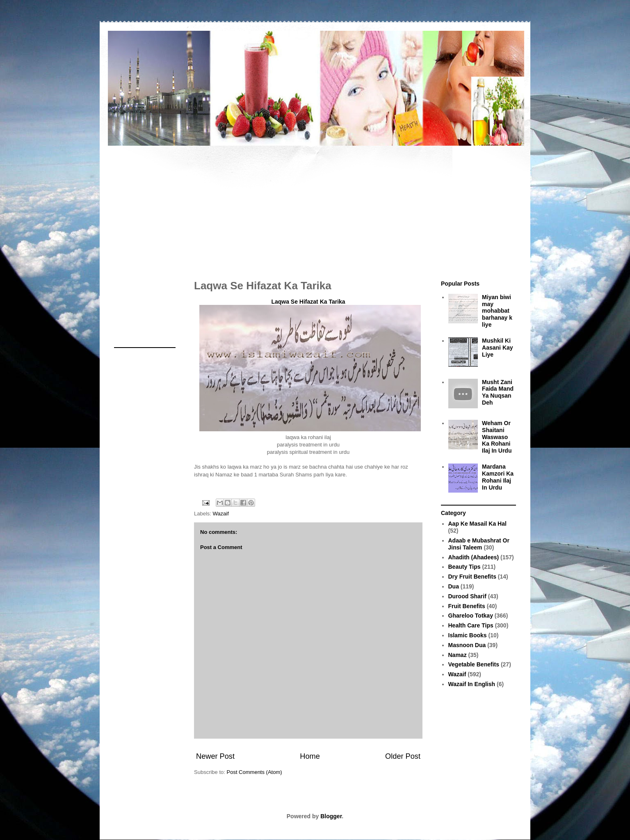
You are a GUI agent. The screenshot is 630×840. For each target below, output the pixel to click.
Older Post (403, 756)
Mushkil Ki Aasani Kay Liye (497, 348)
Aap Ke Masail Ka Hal (477, 524)
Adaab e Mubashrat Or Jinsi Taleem (479, 544)
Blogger (331, 816)
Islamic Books (468, 635)
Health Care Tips (471, 625)
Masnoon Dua (467, 645)
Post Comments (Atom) (255, 772)
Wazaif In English (472, 684)
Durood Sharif (467, 596)
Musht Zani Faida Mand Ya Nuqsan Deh (498, 392)
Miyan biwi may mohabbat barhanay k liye (497, 311)
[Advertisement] (315, 208)
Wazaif (221, 514)
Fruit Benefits (467, 606)
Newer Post (215, 756)
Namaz (458, 655)
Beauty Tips (465, 567)
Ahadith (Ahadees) (474, 557)
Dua (454, 586)
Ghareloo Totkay (471, 616)
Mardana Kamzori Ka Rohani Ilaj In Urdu (498, 477)
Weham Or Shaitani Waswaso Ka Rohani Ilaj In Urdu (497, 437)
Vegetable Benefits (474, 664)
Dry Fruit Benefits (472, 577)
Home (310, 756)
